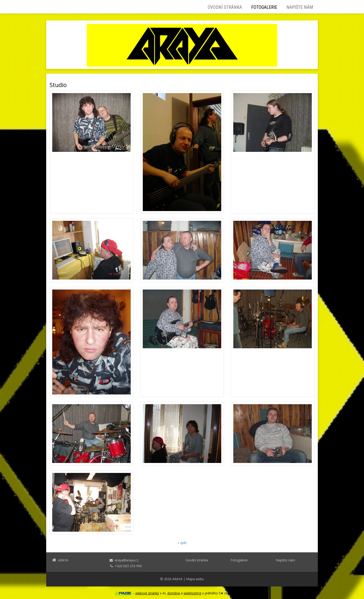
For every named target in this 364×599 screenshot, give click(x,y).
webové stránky (147, 593)
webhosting (192, 593)
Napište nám (300, 7)
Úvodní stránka (225, 7)
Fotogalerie (264, 7)
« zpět (182, 543)
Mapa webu (195, 579)
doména (174, 593)
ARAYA (177, 579)
